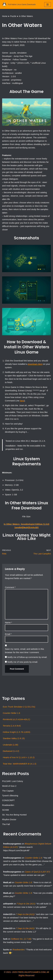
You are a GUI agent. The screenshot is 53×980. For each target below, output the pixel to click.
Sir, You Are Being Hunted (14, 815)
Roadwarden (8, 805)
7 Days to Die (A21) (26, 904)
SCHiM (6, 810)
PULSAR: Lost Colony (13, 781)
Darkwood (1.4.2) (11, 751)
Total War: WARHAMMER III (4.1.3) (20, 764)
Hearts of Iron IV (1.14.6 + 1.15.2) (19, 757)
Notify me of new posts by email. (23, 662)
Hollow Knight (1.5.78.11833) (16, 732)
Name (8, 622)
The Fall (6, 824)
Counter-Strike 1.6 (11, 713)
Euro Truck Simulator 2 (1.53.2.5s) (19, 707)
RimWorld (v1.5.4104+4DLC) (16, 719)
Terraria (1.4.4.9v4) (12, 726)
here (22, 401)
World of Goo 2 (9, 786)
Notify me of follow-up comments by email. (27, 657)
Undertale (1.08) (10, 745)
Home (5, 16)
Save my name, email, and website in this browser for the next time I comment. (24, 651)
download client (35, 364)
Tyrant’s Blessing (10, 796)
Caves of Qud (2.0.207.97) (37, 872)
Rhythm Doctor (9, 819)
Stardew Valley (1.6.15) (14, 738)
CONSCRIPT (8, 800)
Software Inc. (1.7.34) (21, 939)
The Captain (8, 791)
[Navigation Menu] (48, 5)
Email (8, 634)
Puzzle (13, 16)
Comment (10, 587)
